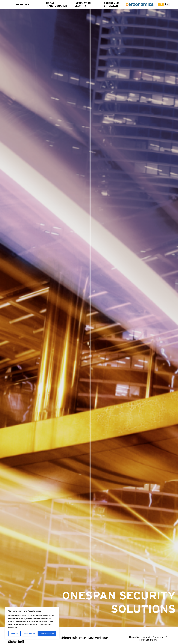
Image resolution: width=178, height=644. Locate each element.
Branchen (23, 5)
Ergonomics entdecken (111, 5)
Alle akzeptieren (47, 634)
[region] (32, 623)
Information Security (81, 5)
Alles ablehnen (30, 634)
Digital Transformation (52, 5)
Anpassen (14, 634)
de (161, 4)
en (167, 4)
